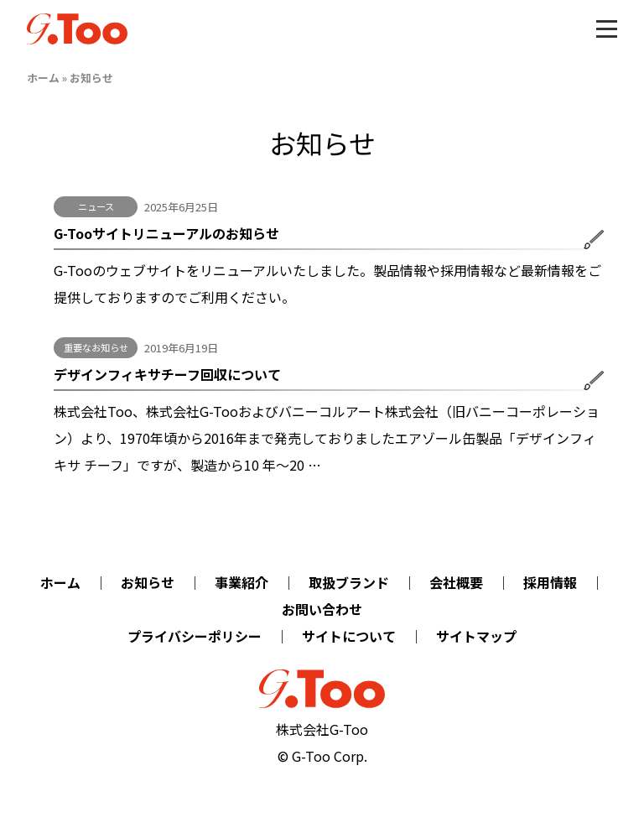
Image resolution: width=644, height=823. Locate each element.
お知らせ (148, 582)
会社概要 (456, 582)
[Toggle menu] (607, 29)
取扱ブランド (349, 582)
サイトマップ (476, 636)
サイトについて (349, 636)
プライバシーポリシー (195, 636)
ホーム (43, 78)
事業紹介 (241, 582)
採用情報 (550, 582)
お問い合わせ (322, 609)
